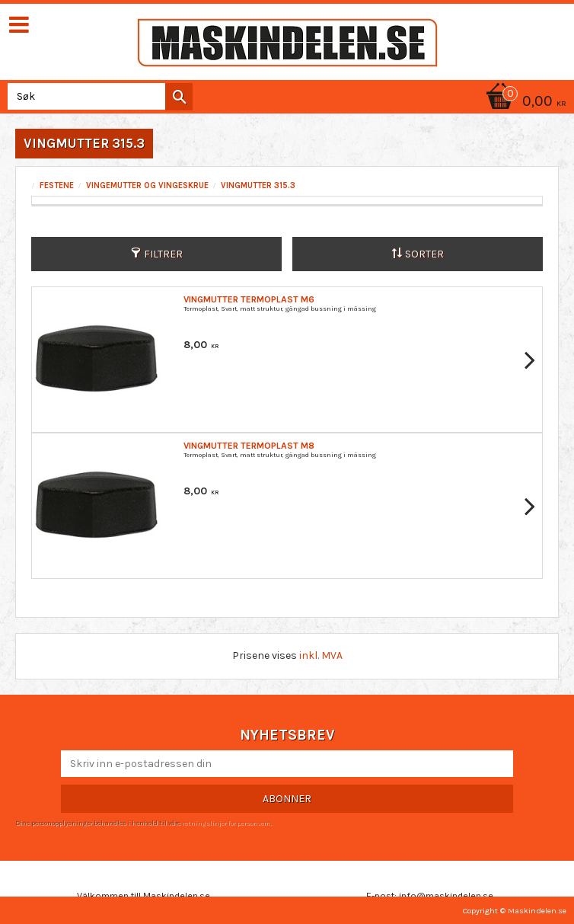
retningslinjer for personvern (226, 823)
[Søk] (179, 97)
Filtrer (163, 254)
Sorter (424, 254)
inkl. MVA (321, 655)
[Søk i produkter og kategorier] (97, 96)
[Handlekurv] (524, 102)
